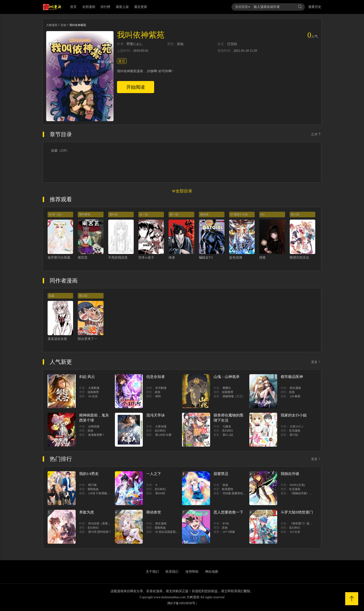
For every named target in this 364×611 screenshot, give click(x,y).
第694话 (160, 493)
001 (263, 214)
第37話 (294, 435)
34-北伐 (93, 396)
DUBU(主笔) (297, 485)
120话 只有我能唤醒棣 (102, 493)
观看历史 (315, 7)
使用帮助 (192, 572)
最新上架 (122, 7)
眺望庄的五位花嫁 (303, 258)
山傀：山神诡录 (227, 377)
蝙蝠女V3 (206, 258)
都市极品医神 (292, 377)
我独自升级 (290, 474)
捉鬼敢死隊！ (97, 435)
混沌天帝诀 (156, 415)
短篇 (52, 296)
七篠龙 (227, 426)
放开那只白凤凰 (59, 258)
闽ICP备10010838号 (181, 603)
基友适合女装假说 (61, 339)
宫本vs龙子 (146, 258)
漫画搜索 (243, 7)
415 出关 (295, 532)
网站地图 (212, 572)
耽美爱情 (227, 489)
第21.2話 (228, 435)
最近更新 (141, 7)
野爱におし (135, 44)
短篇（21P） (60, 151)
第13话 (295, 214)
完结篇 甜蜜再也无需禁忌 (238, 493)
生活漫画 (295, 431)
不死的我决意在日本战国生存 (129, 258)
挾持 (158, 396)
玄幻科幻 (160, 431)
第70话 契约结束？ (100, 532)
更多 (316, 362)
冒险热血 (93, 489)
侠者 (172, 258)
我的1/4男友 (89, 474)
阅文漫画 (295, 388)
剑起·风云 (87, 377)
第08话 (204, 214)
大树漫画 (52, 25)
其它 (122, 61)
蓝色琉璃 (236, 258)
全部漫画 (89, 7)
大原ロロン (297, 426)
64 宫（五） (56, 214)
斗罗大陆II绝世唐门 (297, 512)
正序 (316, 135)
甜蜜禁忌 (221, 474)
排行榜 (105, 7)
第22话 (83, 296)
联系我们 (172, 572)
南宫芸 (83, 258)
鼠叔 (225, 485)
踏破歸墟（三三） (234, 396)
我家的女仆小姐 (294, 415)
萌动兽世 (154, 512)
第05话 (114, 214)
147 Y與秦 (229, 532)
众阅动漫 (94, 426)
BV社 (226, 523)
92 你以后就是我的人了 (170, 532)
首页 (73, 7)
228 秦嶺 (295, 396)
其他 (63, 25)
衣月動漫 (161, 388)
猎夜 (263, 258)
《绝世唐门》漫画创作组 (305, 523)
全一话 (144, 214)
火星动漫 (161, 426)
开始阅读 (136, 87)
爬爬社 (227, 388)
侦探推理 (93, 392)
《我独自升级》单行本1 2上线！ (310, 493)
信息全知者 (156, 377)
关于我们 (152, 572)
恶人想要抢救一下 (228, 512)
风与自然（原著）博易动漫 (105, 523)
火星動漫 (94, 388)
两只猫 (92, 485)
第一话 (174, 214)
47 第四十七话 (239, 214)
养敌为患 (87, 512)
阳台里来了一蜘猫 (91, 339)
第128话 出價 (163, 435)
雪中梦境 (84, 214)
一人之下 (154, 474)
